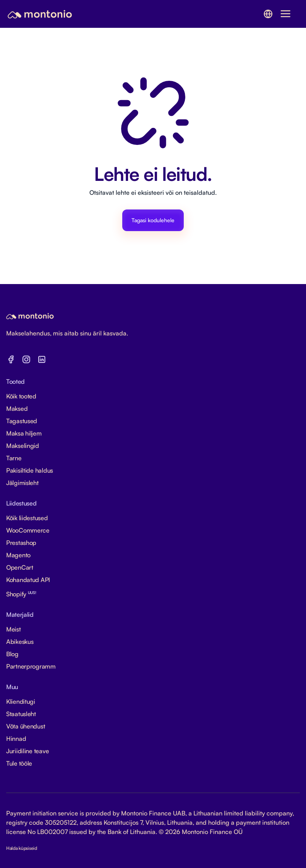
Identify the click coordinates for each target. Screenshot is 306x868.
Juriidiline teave (27, 751)
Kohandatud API (28, 580)
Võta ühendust (26, 726)
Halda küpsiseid (22, 848)
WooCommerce (28, 530)
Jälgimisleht (22, 483)
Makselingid (23, 446)
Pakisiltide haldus (30, 470)
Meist (14, 629)
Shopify (21, 594)
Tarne (14, 458)
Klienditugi (21, 701)
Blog (12, 654)
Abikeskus (20, 642)
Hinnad (16, 739)
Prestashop (21, 543)
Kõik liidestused (27, 518)
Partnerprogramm (31, 666)
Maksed (17, 408)
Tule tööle (19, 763)
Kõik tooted (21, 396)
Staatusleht (21, 714)
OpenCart (20, 567)
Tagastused (22, 421)
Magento (18, 555)
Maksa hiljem (24, 433)
